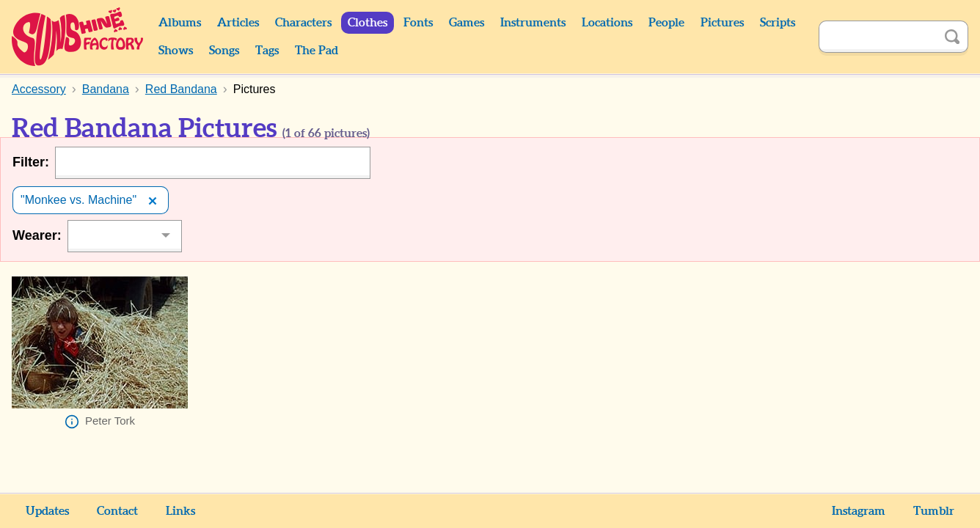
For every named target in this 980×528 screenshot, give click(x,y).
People (666, 23)
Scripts (778, 23)
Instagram (859, 511)
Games (467, 23)
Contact (117, 511)
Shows (176, 51)
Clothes (367, 23)
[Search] (877, 37)
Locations (607, 23)
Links (180, 511)
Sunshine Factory (78, 37)
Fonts (418, 23)
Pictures (722, 23)
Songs (224, 51)
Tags (267, 51)
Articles (238, 23)
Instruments (533, 23)
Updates (47, 511)
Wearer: (37, 235)
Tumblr (934, 511)
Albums (180, 23)
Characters (303, 23)
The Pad (317, 51)
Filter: (31, 162)
